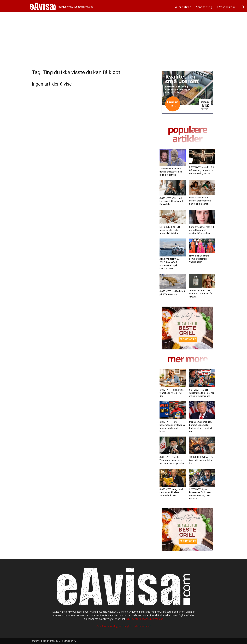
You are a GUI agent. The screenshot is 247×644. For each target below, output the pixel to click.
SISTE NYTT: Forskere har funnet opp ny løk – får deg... (172, 393)
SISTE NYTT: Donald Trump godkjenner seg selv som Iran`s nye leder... (172, 460)
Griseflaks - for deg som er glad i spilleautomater (123, 626)
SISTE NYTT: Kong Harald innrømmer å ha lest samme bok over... (172, 492)
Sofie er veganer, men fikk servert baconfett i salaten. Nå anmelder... (202, 230)
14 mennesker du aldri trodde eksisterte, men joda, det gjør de (171, 172)
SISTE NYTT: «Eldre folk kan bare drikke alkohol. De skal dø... (171, 201)
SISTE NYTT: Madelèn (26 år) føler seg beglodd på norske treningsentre (201, 170)
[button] (242, 7)
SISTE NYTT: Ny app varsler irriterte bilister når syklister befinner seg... (202, 393)
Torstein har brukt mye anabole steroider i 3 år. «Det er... (201, 294)
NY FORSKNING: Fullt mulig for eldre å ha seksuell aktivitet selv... (171, 230)
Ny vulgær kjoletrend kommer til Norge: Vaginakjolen (199, 259)
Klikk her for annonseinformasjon (145, 619)
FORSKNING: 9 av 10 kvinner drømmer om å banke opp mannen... (200, 201)
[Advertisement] (123, 37)
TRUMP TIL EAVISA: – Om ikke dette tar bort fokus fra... (202, 460)
